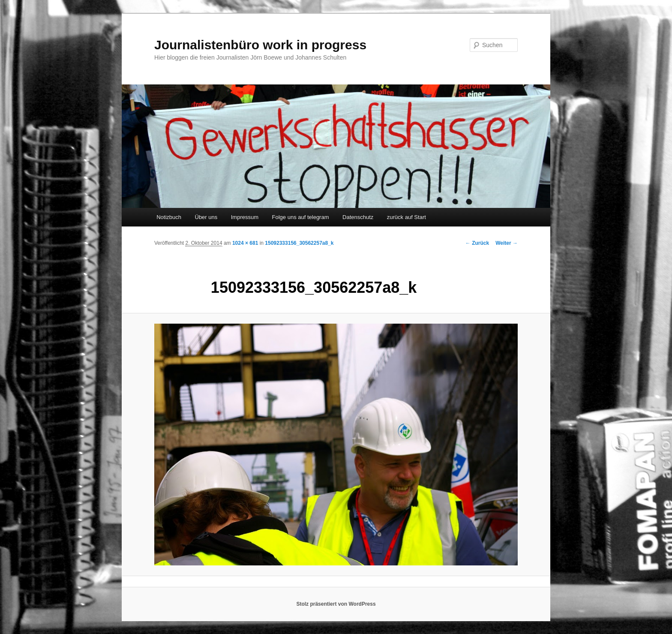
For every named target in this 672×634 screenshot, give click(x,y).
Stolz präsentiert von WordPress (336, 604)
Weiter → (507, 243)
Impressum (245, 217)
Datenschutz (358, 217)
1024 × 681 (245, 243)
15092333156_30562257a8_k (299, 243)
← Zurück (477, 243)
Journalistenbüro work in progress (260, 45)
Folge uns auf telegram (301, 217)
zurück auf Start (406, 217)
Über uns (206, 217)
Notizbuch (169, 217)
